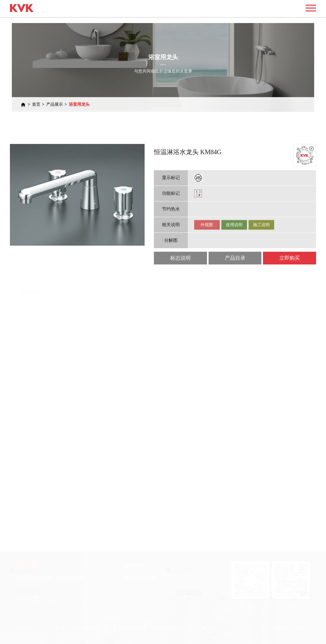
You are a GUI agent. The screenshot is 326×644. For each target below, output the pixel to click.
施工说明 (261, 245)
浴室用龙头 (90, 100)
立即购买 (290, 278)
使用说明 (234, 245)
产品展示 (68, 100)
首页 (52, 100)
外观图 (207, 245)
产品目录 (235, 278)
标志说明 (180, 278)
